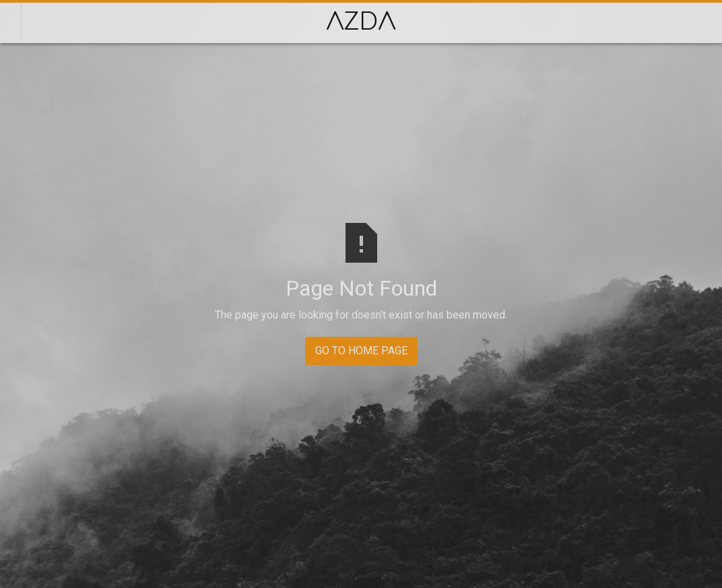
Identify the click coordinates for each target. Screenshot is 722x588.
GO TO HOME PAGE (361, 351)
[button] (702, 22)
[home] (361, 22)
